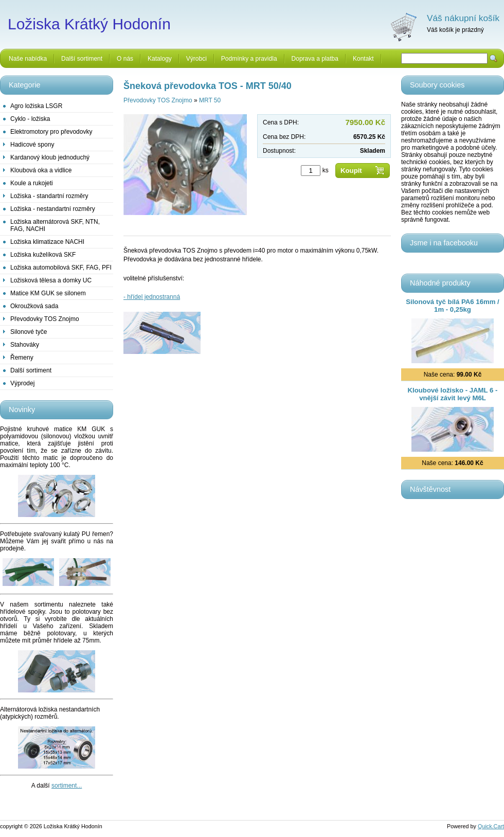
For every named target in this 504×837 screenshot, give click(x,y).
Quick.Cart (491, 826)
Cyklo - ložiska (30, 119)
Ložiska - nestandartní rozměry (53, 209)
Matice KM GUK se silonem (48, 293)
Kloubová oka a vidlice (41, 170)
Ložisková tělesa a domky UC (51, 280)
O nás (125, 59)
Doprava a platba (315, 59)
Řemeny (22, 358)
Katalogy (160, 59)
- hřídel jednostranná (152, 297)
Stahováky (25, 345)
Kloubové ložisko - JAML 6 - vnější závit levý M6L (453, 394)
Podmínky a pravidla (249, 59)
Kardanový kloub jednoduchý (50, 157)
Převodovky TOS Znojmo (45, 319)
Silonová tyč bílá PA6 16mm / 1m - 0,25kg (453, 306)
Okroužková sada (34, 306)
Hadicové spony (32, 145)
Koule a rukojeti (32, 183)
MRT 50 (210, 100)
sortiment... (67, 786)
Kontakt (363, 59)
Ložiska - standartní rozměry (49, 196)
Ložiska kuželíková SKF (43, 255)
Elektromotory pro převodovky (51, 132)
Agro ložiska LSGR (36, 106)
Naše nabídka (28, 59)
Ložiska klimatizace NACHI (47, 242)
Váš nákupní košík (463, 18)
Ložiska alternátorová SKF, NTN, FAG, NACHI (55, 225)
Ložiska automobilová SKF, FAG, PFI (61, 268)
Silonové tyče (29, 332)
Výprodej (22, 383)
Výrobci (196, 59)
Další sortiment (82, 59)
